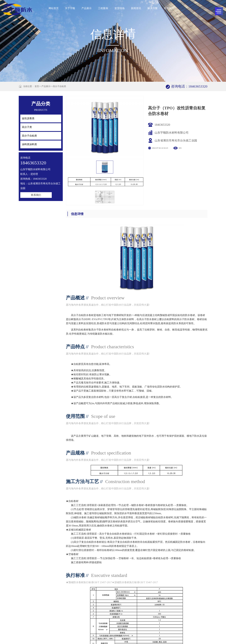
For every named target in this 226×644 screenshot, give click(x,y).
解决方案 (153, 8)
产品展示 (86, 8)
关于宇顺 (70, 8)
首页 (37, 86)
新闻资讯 (136, 8)
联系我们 (169, 8)
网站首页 (53, 8)
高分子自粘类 (59, 86)
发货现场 (120, 8)
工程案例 (103, 8)
